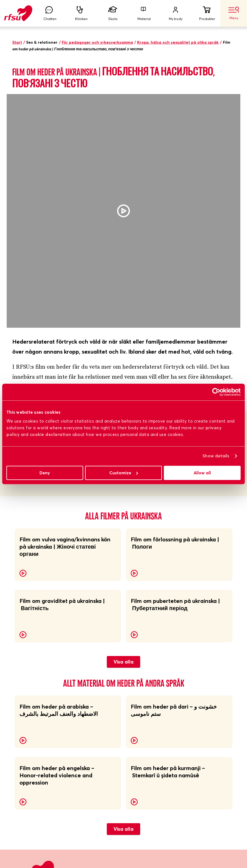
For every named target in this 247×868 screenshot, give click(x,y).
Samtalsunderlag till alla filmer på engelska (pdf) (88, 241)
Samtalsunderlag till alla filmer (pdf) (71, 230)
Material (144, 13)
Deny (45, 473)
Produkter (207, 13)
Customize (124, 473)
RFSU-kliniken (26, 699)
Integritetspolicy (140, 713)
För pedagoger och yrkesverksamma (97, 42)
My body (176, 13)
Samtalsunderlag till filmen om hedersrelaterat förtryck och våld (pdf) (116, 218)
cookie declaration (50, 434)
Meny (234, 13)
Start (17, 42)
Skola (113, 13)
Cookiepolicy (136, 727)
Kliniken (81, 13)
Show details (216, 456)
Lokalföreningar (28, 713)
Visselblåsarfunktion (144, 699)
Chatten (50, 13)
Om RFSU (22, 672)
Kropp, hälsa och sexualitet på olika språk (178, 42)
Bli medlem (23, 685)
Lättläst (132, 672)
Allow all (202, 473)
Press (18, 727)
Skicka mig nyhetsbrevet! (46, 803)
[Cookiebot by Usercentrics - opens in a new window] (216, 392)
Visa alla (123, 597)
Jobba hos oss (138, 685)
